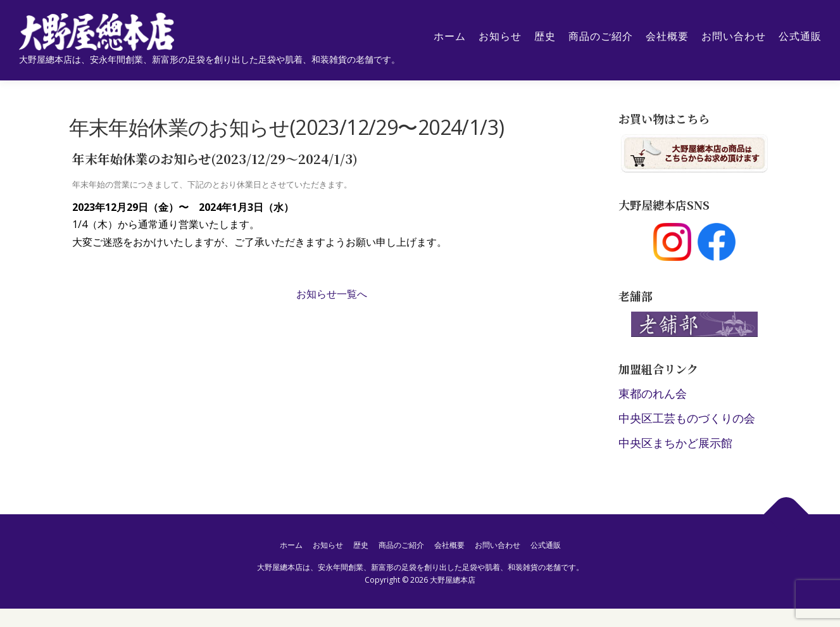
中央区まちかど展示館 (675, 443)
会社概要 (667, 36)
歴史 (544, 36)
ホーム (449, 36)
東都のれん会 (653, 395)
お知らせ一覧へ (332, 294)
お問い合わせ (733, 36)
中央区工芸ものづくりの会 (687, 419)
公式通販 (799, 36)
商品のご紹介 (600, 36)
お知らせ (499, 36)
